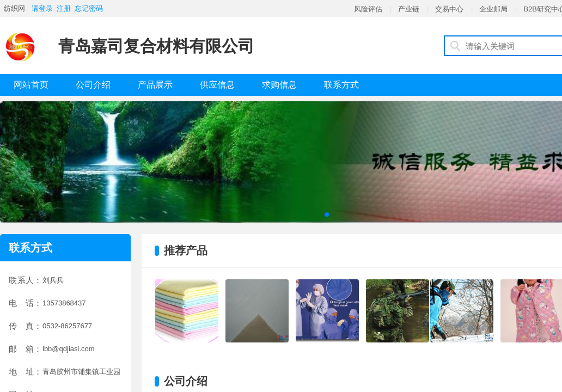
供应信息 (217, 85)
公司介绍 (93, 85)
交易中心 (449, 9)
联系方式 (341, 85)
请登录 (42, 8)
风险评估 (368, 9)
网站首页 (31, 85)
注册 (64, 8)
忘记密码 (89, 8)
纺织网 (14, 8)
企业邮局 (493, 9)
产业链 (409, 9)
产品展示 (155, 85)
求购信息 (279, 85)
